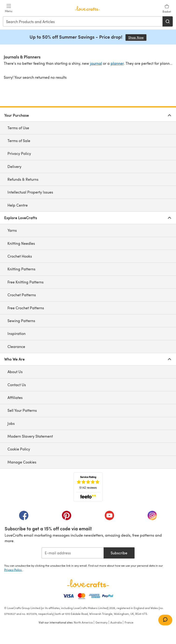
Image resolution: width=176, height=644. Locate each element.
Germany (102, 622)
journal (96, 63)
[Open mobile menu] (9, 8)
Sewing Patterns (21, 321)
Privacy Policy (19, 153)
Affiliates (15, 397)
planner (117, 63)
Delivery (14, 166)
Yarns (12, 230)
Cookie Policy (19, 449)
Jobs (11, 423)
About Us (15, 372)
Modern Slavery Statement (30, 436)
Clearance (16, 346)
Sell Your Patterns (22, 410)
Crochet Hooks (20, 256)
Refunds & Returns (23, 179)
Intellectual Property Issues (30, 192)
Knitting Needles (21, 243)
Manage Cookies (22, 462)
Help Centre (18, 205)
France (129, 622)
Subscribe (119, 553)
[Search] (168, 21)
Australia (116, 622)
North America (83, 622)
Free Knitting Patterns (25, 282)
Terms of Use (18, 128)
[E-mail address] (73, 553)
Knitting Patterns (21, 269)
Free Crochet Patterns (26, 308)
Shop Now (137, 37)
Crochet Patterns (22, 295)
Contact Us (17, 385)
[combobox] (83, 21)
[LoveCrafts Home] (88, 583)
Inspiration (17, 333)
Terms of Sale (19, 141)
